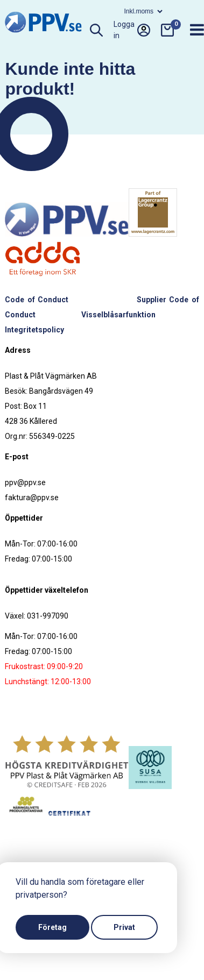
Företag (52, 927)
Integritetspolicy (34, 330)
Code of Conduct (36, 300)
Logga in (132, 30)
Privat (124, 927)
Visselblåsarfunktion (118, 315)
